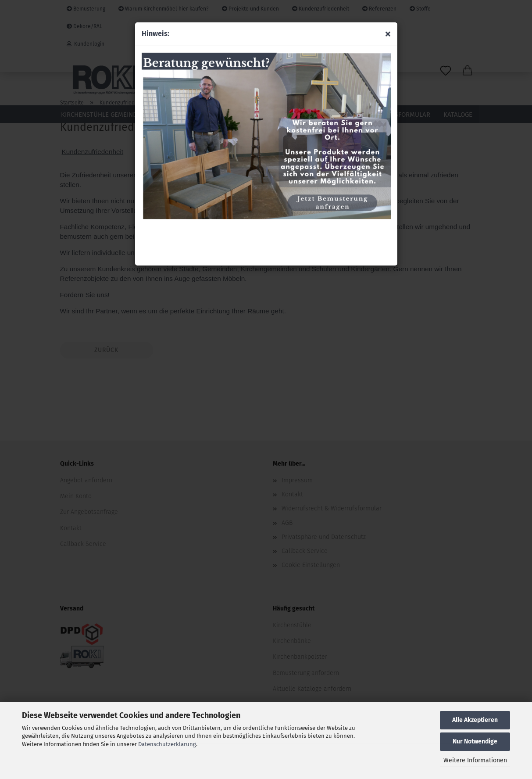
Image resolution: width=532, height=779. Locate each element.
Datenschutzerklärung (167, 744)
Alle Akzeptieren (475, 720)
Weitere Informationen (475, 760)
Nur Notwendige (475, 741)
